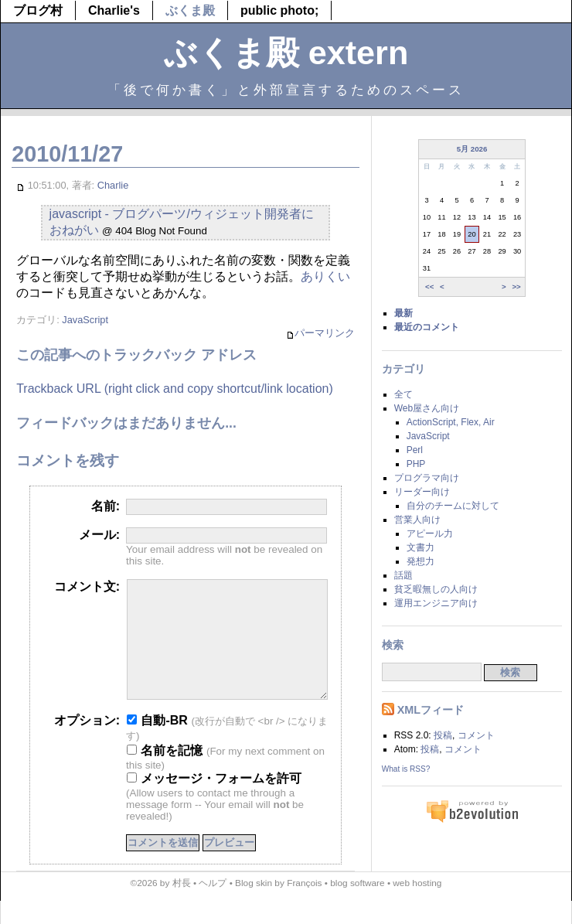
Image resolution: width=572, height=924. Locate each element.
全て (403, 394)
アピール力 (430, 534)
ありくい (325, 276)
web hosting (417, 906)
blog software (357, 906)
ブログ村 (38, 10)
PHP (416, 464)
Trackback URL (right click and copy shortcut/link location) (175, 389)
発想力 (420, 561)
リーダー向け (422, 492)
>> (516, 286)
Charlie (113, 185)
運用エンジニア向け (436, 603)
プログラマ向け (427, 478)
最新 (403, 313)
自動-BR (157, 743)
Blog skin (254, 906)
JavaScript (85, 320)
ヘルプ (213, 906)
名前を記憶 (165, 774)
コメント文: (87, 586)
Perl (415, 450)
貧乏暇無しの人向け (436, 589)
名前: (106, 506)
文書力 (420, 547)
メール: (99, 535)
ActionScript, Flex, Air (451, 422)
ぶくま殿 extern (286, 53)
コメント (476, 735)
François (304, 906)
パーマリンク (320, 334)
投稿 (443, 735)
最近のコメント (427, 327)
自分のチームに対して (453, 506)
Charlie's (114, 10)
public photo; (279, 10)
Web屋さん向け (427, 408)
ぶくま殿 (190, 10)
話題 (403, 575)
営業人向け (417, 520)
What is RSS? (406, 769)
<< (429, 286)
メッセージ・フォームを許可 (214, 801)
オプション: (87, 743)
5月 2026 (472, 149)
